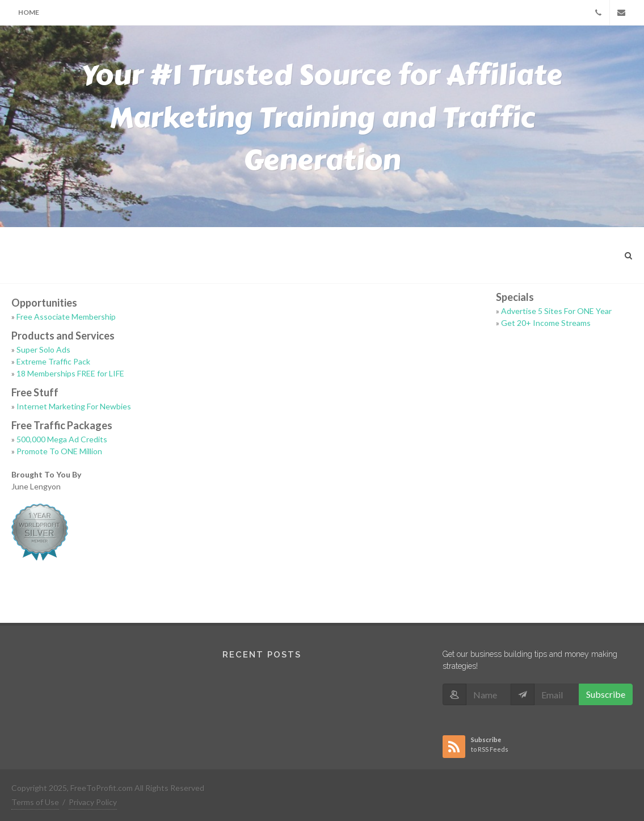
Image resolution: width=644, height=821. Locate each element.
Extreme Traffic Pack (53, 361)
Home (29, 12)
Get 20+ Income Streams (546, 323)
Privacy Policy (93, 802)
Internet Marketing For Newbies (74, 406)
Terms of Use (35, 802)
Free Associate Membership (66, 317)
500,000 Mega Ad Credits (62, 439)
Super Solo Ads (43, 349)
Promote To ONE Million (59, 451)
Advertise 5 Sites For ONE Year (556, 311)
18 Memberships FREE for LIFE (70, 373)
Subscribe (606, 694)
